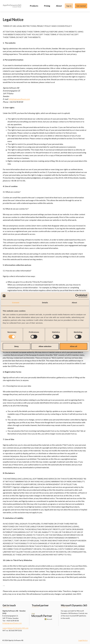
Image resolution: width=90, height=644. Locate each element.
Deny (16, 346)
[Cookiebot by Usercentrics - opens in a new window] (77, 296)
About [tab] (74, 303)
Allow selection (45, 346)
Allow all (74, 346)
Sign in (69, 6)
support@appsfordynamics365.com (15, 628)
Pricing (50, 6)
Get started (81, 6)
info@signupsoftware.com (19, 99)
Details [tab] (45, 303)
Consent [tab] (16, 303)
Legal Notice (83, 640)
